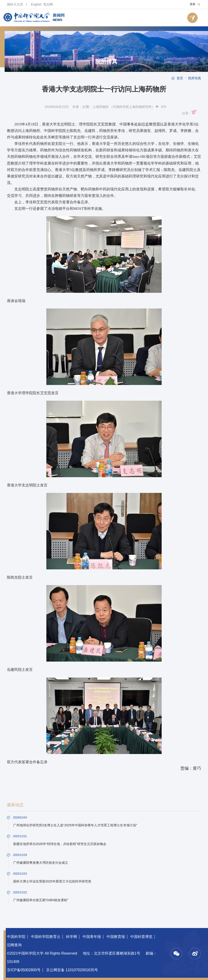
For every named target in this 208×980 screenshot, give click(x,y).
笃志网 (48, 4)
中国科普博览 (141, 937)
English (36, 4)
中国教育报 (116, 937)
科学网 (71, 937)
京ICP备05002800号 (24, 970)
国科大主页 (15, 4)
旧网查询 (14, 945)
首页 (180, 78)
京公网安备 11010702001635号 (72, 970)
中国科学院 (16, 937)
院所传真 (106, 61)
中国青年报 (92, 937)
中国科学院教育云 (46, 937)
